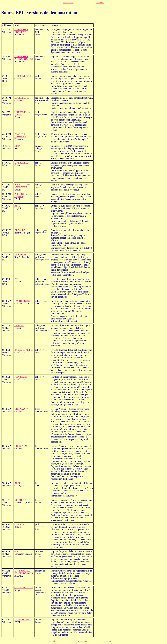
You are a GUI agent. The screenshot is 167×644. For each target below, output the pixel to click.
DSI (16, 279)
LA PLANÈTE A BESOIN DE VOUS (24, 572)
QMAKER (19, 524)
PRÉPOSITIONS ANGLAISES (22, 186)
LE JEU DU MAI (22, 620)
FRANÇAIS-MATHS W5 (20, 135)
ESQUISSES (20, 255)
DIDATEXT (20, 500)
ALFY (17, 206)
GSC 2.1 (18, 551)
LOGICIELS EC (22, 98)
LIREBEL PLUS (22, 163)
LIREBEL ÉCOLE (23, 76)
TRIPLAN (19, 325)
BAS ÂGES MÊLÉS (24, 350)
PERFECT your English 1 (22, 195)
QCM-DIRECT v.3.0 (24, 588)
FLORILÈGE (21, 377)
